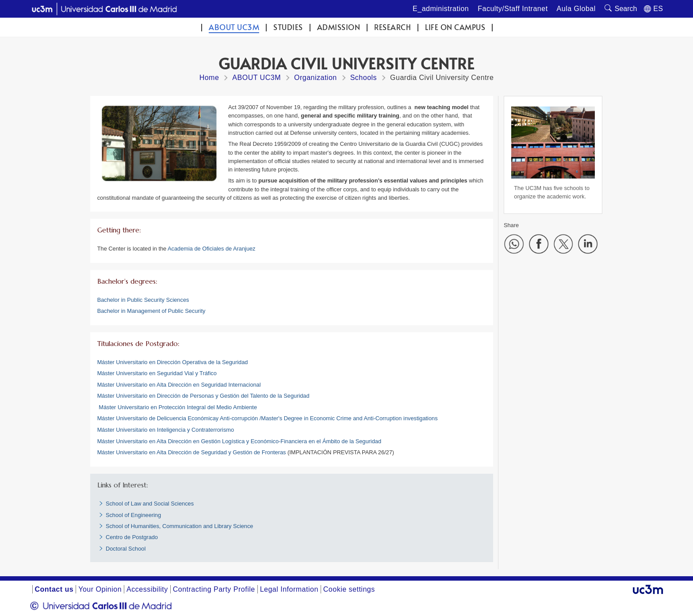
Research (392, 27)
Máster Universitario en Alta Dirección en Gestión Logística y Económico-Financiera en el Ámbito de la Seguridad (239, 441)
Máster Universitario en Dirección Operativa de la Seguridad (173, 362)
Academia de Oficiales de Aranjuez (211, 249)
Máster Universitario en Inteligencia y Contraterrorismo (166, 430)
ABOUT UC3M (234, 27)
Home (209, 78)
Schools (364, 78)
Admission (339, 27)
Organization (316, 78)
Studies (288, 27)
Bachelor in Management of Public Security (151, 311)
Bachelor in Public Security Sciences (143, 300)
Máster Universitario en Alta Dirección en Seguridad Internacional (179, 385)
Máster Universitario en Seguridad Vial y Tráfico (157, 373)
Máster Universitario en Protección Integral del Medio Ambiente (178, 407)
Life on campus (455, 27)
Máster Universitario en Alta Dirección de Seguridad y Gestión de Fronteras (192, 452)
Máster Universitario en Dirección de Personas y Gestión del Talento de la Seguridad (203, 396)
